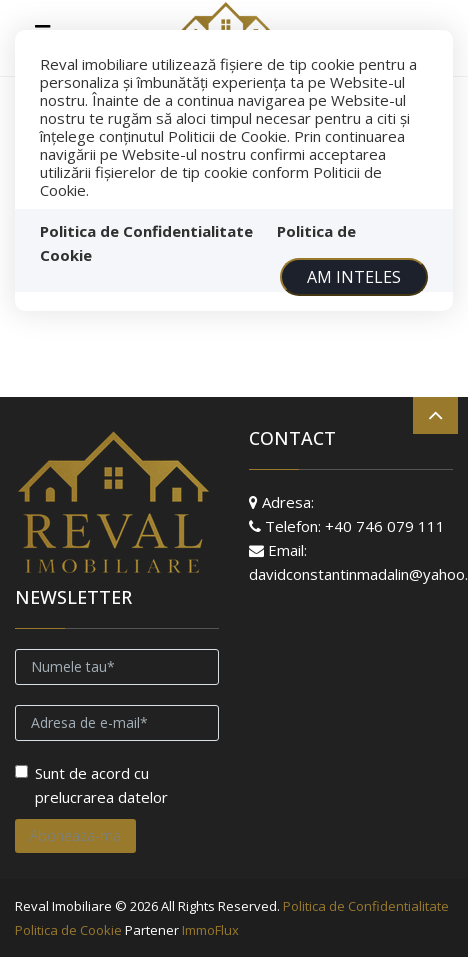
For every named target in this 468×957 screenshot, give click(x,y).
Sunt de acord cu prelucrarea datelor (91, 785)
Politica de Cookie (68, 930)
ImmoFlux (210, 930)
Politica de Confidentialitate (146, 231)
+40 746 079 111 (385, 526)
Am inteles (354, 277)
